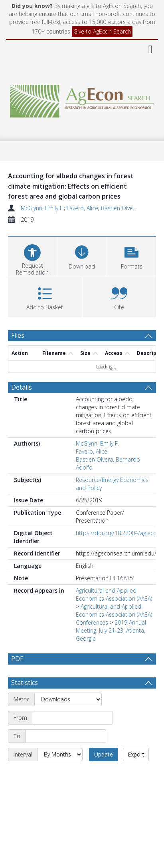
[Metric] (68, 719)
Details (22, 387)
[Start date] (72, 737)
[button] (132, 256)
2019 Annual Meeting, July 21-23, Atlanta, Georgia (111, 630)
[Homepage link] (82, 99)
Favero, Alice (82, 208)
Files (18, 335)
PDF (17, 659)
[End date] (66, 755)
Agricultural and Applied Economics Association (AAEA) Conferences (114, 614)
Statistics (25, 702)
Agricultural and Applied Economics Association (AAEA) (114, 594)
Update (104, 773)
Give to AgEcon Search (102, 31)
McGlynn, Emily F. (42, 208)
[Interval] (60, 774)
